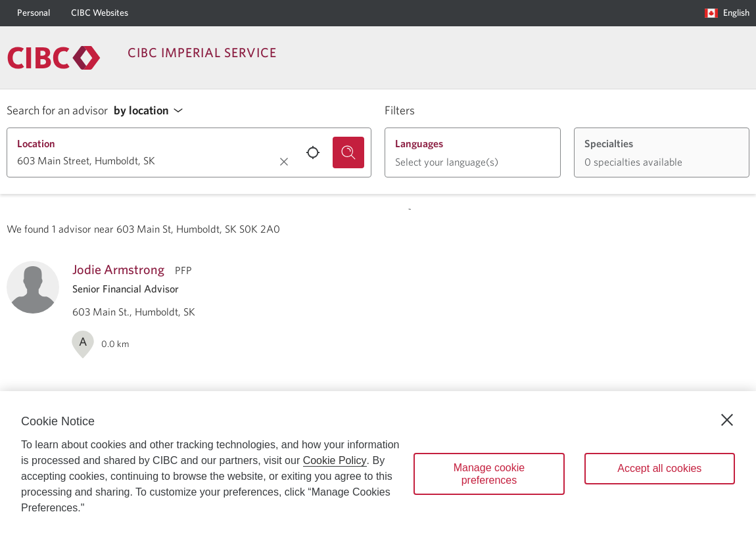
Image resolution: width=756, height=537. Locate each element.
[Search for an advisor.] (348, 152)
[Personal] (34, 13)
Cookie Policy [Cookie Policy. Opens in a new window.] (335, 460)
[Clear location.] (284, 162)
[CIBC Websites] (100, 13)
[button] (152, 111)
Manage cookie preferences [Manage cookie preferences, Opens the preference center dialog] (489, 474)
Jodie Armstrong (118, 269)
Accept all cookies (659, 468)
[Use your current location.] (313, 152)
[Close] (727, 420)
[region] (378, 464)
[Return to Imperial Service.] (54, 58)
